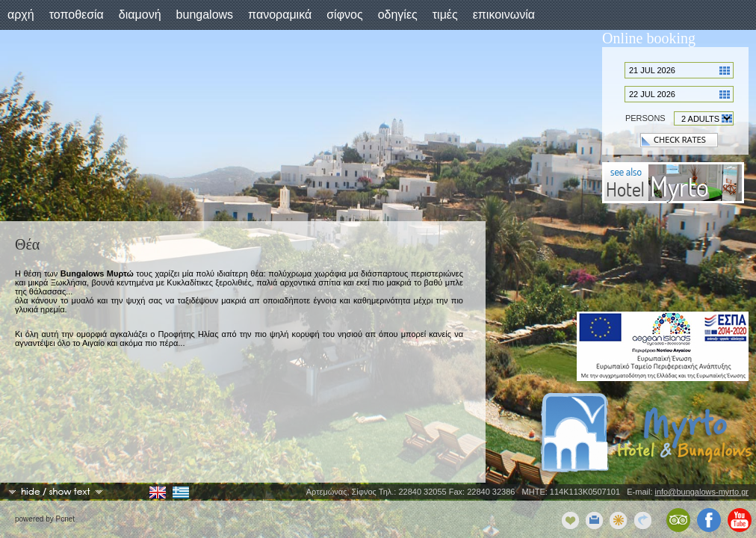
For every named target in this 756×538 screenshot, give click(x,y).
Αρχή (21, 15)
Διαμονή (140, 15)
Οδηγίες (398, 15)
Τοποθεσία (77, 15)
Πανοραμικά (280, 15)
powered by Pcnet (45, 519)
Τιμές (445, 15)
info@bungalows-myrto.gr (702, 492)
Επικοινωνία (504, 15)
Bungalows (205, 15)
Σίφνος (344, 15)
